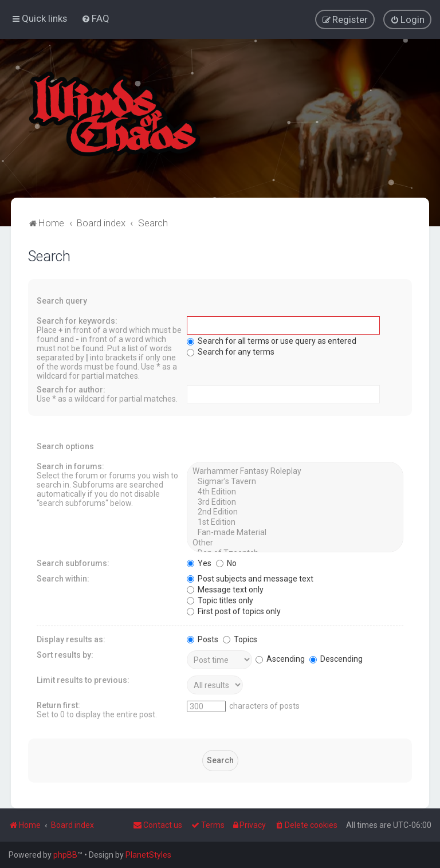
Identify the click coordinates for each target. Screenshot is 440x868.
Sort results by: (65, 654)
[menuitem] (95, 18)
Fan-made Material (295, 532)
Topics (240, 639)
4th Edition (295, 492)
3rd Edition (295, 502)
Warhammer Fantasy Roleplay (295, 471)
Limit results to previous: (83, 680)
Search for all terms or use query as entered (272, 340)
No (226, 563)
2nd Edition (295, 512)
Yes (199, 563)
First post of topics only (234, 611)
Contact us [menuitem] (158, 825)
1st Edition (295, 522)
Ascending (280, 658)
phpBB (65, 855)
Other (295, 543)
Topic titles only (220, 600)
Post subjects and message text (250, 578)
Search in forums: (70, 466)
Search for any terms (231, 351)
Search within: (63, 578)
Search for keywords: (77, 320)
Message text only (225, 589)
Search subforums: (73, 563)
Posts (203, 639)
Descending (336, 658)
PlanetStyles (148, 855)
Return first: (58, 705)
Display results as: (71, 639)
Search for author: (71, 389)
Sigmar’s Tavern (295, 481)
